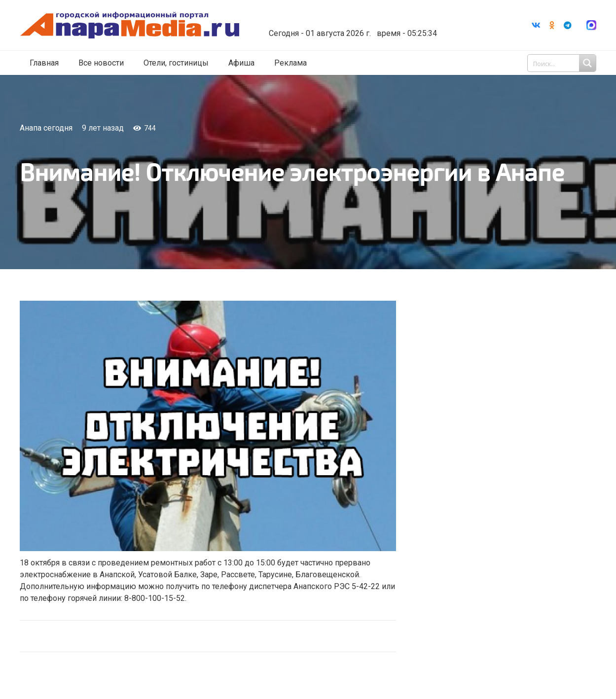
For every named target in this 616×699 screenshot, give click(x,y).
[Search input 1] (563, 63)
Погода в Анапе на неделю (349, 17)
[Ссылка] (130, 25)
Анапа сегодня (46, 128)
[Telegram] (568, 25)
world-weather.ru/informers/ (349, 26)
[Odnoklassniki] (552, 25)
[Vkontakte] (536, 25)
